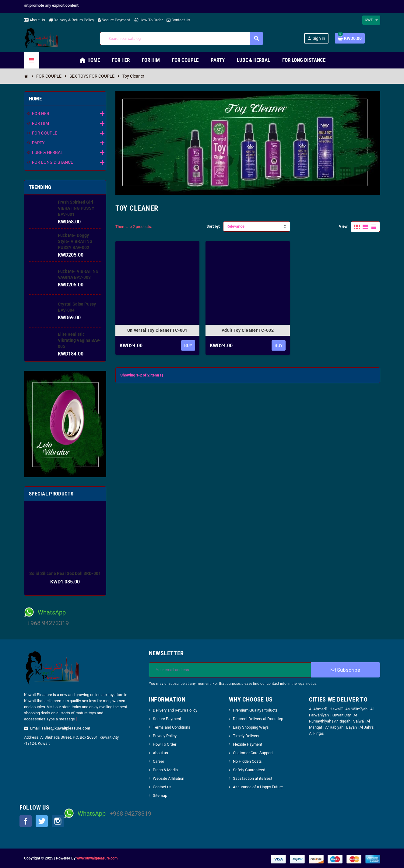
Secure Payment (114, 20)
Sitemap (160, 795)
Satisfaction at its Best (253, 778)
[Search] (181, 38)
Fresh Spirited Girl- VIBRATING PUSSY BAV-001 (76, 208)
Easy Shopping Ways (251, 727)
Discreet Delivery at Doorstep (258, 719)
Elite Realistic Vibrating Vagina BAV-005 (79, 340)
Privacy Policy (165, 736)
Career (158, 761)
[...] (78, 719)
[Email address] (230, 670)
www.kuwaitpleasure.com (97, 858)
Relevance (235, 226)
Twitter (42, 821)
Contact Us (178, 20)
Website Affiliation (169, 778)
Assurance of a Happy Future (258, 787)
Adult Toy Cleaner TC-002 (248, 330)
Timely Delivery (246, 736)
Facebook (26, 821)
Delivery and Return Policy (175, 710)
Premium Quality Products (255, 710)
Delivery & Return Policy (71, 20)
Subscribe (345, 670)
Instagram (58, 821)
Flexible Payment (248, 744)
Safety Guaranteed (249, 770)
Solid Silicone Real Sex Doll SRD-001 (65, 573)
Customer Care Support (253, 753)
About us (160, 753)
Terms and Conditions (172, 727)
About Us (35, 20)
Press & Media (165, 770)
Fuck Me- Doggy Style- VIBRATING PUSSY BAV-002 (75, 241)
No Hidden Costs (247, 761)
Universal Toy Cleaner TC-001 (157, 330)
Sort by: (213, 226)
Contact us (162, 787)
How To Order (148, 20)
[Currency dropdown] (371, 20)
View (343, 226)
